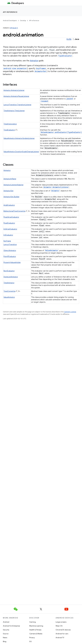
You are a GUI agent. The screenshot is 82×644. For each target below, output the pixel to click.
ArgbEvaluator (9, 205)
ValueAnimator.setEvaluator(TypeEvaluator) (61, 132)
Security (6, 630)
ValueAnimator (52, 250)
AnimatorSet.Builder (11, 197)
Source (6, 634)
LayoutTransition (10, 245)
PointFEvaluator (10, 256)
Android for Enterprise (11, 626)
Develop (23, 21)
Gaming (33, 622)
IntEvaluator (8, 235)
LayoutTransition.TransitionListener (17, 105)
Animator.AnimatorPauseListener (16, 96)
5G (31, 641)
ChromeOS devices (63, 630)
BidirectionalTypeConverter (14, 211)
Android (6, 622)
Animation (34, 61)
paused (70, 99)
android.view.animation (15, 68)
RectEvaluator (9, 271)
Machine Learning (36, 626)
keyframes (41, 68)
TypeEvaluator (65, 56)
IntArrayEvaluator (10, 229)
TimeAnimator (9, 283)
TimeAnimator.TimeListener (14, 111)
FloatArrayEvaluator (11, 217)
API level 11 (14, 28)
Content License (70, 312)
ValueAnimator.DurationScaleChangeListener (21, 152)
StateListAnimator (11, 277)
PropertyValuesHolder (12, 262)
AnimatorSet (41, 71)
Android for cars (62, 634)
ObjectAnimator (10, 251)
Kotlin (69, 39)
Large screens (61, 622)
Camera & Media (36, 634)
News (5, 638)
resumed (44, 101)
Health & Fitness (35, 630)
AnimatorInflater (10, 179)
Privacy (32, 638)
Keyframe (7, 241)
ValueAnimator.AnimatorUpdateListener (19, 138)
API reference (10, 12)
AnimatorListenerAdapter (14, 185)
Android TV (60, 638)
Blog (5, 641)
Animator (7, 170)
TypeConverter (9, 291)
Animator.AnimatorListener (14, 90)
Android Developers (10, 21)
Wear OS (59, 626)
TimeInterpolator (10, 124)
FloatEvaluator (9, 223)
